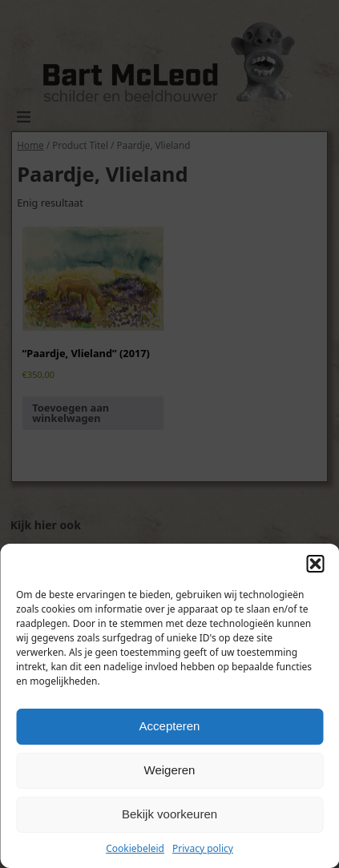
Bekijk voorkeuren (169, 814)
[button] (315, 564)
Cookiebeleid (135, 848)
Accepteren (170, 726)
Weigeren (170, 770)
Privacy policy (203, 848)
